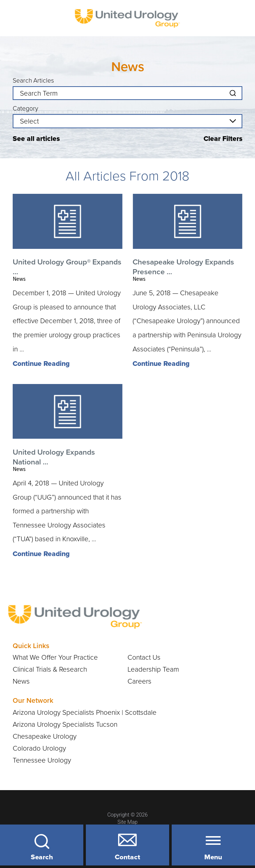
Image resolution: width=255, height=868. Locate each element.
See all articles (36, 139)
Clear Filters (223, 139)
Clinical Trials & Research (50, 669)
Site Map (128, 822)
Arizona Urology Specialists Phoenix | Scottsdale (85, 712)
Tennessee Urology (42, 760)
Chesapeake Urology (45, 736)
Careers (139, 681)
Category (25, 108)
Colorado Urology (39, 748)
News (21, 681)
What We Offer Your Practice (55, 657)
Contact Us (144, 657)
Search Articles (33, 81)
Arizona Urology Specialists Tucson (65, 724)
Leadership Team (153, 669)
